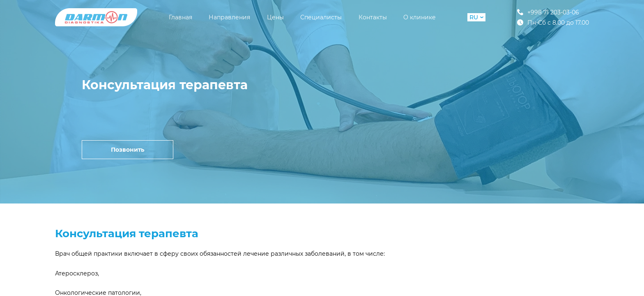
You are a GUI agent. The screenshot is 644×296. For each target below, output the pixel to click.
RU (476, 17)
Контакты (373, 17)
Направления (229, 17)
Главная (181, 17)
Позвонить (128, 150)
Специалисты (321, 17)
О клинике (420, 17)
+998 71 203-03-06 (548, 12)
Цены (275, 17)
